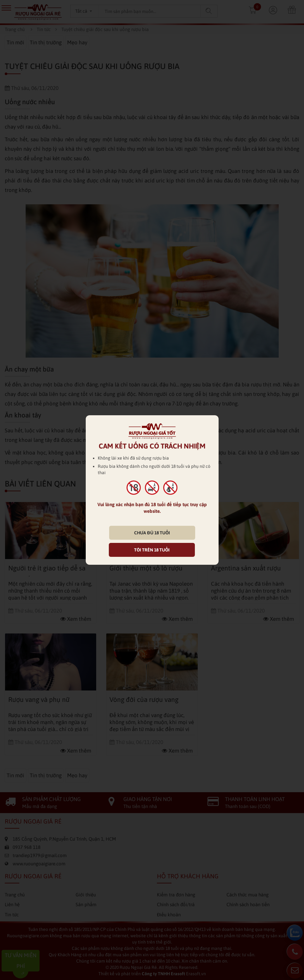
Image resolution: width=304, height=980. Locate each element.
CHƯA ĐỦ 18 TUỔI (152, 533)
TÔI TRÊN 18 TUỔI (152, 550)
